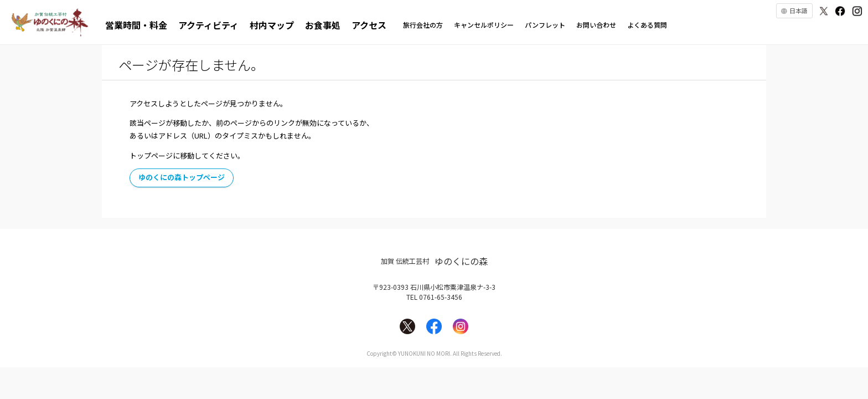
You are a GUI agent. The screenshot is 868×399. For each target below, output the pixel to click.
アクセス (369, 25)
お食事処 (323, 25)
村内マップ (272, 25)
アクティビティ (208, 25)
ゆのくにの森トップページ (182, 177)
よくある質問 (647, 25)
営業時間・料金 (136, 25)
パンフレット (545, 25)
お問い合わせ (596, 25)
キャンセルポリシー (484, 25)
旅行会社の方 (423, 25)
